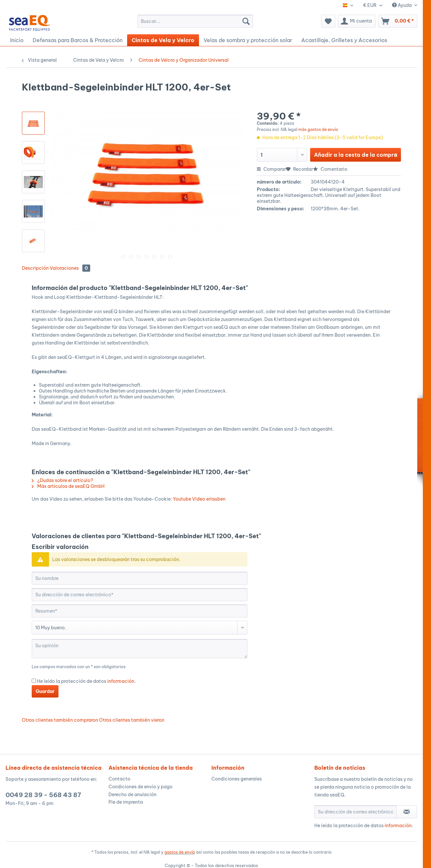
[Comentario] (140, 628)
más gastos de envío (318, 129)
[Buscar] (246, 21)
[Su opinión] (140, 649)
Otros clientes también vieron (132, 720)
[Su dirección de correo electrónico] (140, 595)
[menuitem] (195, 21)
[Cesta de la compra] (398, 21)
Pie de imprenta (126, 802)
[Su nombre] (140, 578)
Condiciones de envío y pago (141, 787)
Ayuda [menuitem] (402, 5)
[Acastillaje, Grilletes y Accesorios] (344, 40)
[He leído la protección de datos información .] (34, 681)
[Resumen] (140, 611)
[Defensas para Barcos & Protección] (78, 40)
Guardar (45, 691)
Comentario (330, 169)
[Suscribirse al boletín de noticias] (407, 812)
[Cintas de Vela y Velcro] (163, 40)
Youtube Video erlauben (199, 499)
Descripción (35, 268)
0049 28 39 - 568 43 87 (43, 795)
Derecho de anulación (133, 795)
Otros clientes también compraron (60, 720)
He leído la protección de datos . (86, 681)
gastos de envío (180, 852)
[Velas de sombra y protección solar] (248, 40)
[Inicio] (17, 40)
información (121, 681)
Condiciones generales (237, 779)
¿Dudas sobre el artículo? (62, 480)
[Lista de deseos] (328, 21)
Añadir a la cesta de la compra (356, 154)
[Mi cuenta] (357, 21)
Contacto (119, 779)
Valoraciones (70, 268)
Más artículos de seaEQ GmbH (68, 486)
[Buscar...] (195, 21)
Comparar (271, 169)
